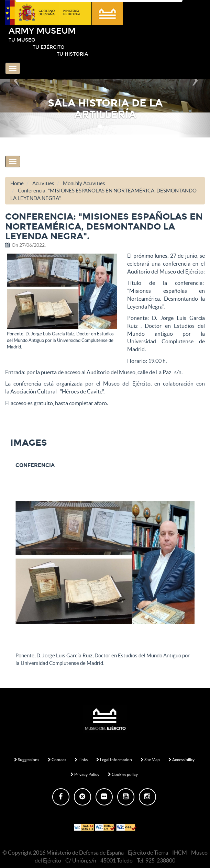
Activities (43, 183)
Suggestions (27, 760)
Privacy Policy (85, 774)
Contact (57, 760)
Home (17, 183)
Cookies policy (123, 774)
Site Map (150, 760)
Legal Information (114, 760)
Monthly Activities (84, 183)
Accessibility (181, 760)
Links (81, 760)
